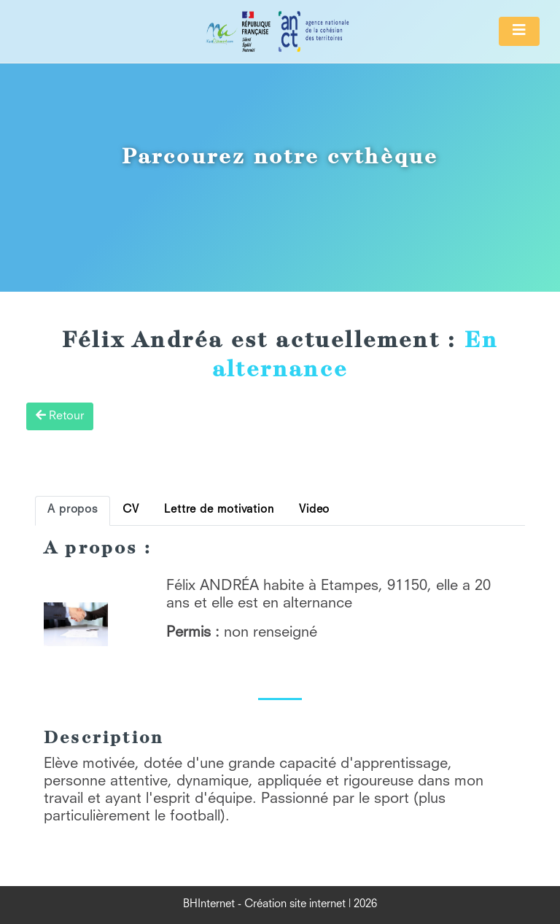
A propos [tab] (73, 510)
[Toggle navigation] (519, 31)
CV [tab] (131, 510)
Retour (60, 416)
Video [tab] (314, 510)
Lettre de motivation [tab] (219, 510)
